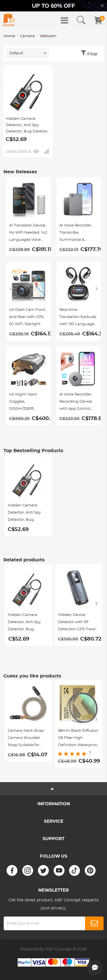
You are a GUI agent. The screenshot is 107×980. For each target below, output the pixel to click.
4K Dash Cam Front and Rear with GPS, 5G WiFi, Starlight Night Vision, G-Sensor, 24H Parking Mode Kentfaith (28, 318)
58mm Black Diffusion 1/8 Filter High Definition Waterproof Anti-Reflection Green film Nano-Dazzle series (78, 739)
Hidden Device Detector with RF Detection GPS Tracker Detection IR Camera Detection (79, 623)
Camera (27, 36)
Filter (93, 54)
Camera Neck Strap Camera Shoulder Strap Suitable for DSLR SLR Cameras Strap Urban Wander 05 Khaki (27, 739)
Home (9, 36)
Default (16, 53)
